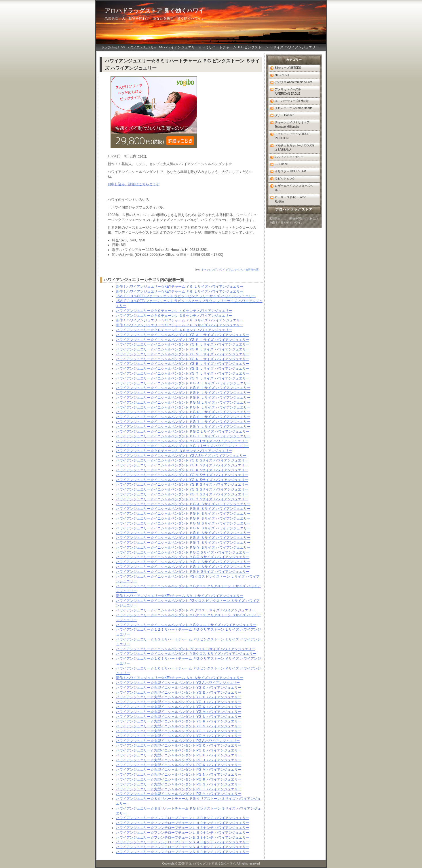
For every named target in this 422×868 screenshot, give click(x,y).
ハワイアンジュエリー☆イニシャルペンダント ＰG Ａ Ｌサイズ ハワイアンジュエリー (183, 383)
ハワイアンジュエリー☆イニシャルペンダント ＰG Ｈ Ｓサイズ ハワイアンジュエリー (183, 514)
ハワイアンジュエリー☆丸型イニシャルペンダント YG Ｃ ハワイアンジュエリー (179, 688)
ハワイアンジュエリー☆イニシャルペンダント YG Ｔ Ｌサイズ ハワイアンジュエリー (183, 373)
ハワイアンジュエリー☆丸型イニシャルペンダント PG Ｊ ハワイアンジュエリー (179, 760)
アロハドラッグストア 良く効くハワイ (154, 11)
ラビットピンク (285, 179)
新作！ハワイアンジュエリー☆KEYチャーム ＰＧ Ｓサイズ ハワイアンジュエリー (180, 325)
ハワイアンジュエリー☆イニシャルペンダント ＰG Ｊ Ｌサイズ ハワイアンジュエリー (183, 436)
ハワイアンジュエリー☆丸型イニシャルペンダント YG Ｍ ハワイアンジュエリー (179, 712)
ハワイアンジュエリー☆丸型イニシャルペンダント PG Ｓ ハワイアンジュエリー (179, 784)
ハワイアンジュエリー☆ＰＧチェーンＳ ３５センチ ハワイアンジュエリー (174, 451)
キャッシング (209, 270)
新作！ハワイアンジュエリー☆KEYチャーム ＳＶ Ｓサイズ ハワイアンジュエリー (180, 678)
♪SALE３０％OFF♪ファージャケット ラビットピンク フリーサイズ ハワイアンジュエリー (186, 296)
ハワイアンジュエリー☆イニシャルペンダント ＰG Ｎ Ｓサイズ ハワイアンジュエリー (183, 528)
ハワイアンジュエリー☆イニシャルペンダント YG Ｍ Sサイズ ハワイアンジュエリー (182, 475)
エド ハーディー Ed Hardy (292, 101)
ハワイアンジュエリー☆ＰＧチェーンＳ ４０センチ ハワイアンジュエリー (174, 330)
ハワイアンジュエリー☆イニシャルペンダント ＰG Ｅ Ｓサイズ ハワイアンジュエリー (183, 509)
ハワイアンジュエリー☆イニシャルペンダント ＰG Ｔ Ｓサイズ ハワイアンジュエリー (183, 543)
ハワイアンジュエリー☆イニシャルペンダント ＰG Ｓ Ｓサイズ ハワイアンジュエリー (183, 538)
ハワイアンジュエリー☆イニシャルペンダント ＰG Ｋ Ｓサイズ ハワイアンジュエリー (183, 518)
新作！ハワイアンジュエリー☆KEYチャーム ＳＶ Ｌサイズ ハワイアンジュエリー (180, 596)
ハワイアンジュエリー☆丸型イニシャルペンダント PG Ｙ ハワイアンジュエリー (179, 794)
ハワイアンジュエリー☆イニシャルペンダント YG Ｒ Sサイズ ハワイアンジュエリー (182, 484)
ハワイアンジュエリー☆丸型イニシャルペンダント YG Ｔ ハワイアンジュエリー (179, 731)
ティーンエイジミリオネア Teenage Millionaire (292, 125)
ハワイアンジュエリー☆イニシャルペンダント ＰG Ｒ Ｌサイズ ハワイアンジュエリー (183, 412)
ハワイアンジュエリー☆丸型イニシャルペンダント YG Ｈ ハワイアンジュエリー (179, 697)
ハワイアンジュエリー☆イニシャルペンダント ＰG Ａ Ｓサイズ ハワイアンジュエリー (183, 504)
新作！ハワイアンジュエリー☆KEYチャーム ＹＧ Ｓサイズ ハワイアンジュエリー (180, 320)
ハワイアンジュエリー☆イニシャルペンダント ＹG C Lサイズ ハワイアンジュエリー (182, 441)
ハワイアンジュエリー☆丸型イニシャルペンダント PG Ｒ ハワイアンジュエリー (179, 779)
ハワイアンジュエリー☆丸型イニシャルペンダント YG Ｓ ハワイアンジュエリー (179, 726)
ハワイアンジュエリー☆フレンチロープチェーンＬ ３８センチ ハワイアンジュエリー (183, 818)
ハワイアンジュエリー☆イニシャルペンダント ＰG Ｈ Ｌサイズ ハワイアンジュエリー (183, 393)
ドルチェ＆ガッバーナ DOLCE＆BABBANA (295, 148)
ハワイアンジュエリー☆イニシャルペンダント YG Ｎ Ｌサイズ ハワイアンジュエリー (183, 359)
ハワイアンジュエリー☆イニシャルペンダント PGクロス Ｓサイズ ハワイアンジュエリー (186, 649)
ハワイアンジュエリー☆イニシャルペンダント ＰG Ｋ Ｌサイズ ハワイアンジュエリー (183, 398)
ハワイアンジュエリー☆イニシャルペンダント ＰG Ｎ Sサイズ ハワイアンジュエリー (183, 572)
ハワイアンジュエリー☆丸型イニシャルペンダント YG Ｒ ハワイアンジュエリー (179, 721)
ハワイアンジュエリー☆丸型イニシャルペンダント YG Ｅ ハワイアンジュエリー (179, 693)
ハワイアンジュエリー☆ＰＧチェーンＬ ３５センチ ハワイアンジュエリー (174, 316)
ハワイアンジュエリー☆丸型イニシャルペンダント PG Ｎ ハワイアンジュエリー (179, 774)
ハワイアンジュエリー (142, 47)
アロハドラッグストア (294, 209)
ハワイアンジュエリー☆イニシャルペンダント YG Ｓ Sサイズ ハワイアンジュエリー (182, 489)
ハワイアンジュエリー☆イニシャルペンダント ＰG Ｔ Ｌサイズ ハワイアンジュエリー (183, 422)
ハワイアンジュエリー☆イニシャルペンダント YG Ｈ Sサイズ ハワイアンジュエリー (182, 465)
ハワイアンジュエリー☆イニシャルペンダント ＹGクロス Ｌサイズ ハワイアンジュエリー (186, 625)
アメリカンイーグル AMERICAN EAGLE (288, 91)
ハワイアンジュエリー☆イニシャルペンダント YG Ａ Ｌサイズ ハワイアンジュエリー (183, 335)
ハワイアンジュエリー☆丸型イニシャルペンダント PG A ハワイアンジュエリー (178, 741)
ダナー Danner (284, 115)
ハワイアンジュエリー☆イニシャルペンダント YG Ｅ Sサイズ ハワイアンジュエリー (182, 460)
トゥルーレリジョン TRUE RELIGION (292, 136)
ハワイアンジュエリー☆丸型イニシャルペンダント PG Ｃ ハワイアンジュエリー (179, 745)
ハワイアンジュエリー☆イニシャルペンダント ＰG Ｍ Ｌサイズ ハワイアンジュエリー (183, 402)
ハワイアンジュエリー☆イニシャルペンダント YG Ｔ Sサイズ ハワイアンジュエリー (182, 494)
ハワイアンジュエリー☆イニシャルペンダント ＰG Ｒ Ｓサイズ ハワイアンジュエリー (183, 533)
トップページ (110, 47)
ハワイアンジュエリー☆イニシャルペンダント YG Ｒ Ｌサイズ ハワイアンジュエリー (183, 364)
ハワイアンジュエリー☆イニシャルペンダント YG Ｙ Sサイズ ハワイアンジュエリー (182, 499)
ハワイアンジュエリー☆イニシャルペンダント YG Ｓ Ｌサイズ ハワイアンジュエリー (183, 369)
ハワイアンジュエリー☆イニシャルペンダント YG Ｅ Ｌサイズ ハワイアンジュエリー (183, 340)
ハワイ (221, 270)
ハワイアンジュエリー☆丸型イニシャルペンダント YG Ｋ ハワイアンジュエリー (179, 707)
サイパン (239, 270)
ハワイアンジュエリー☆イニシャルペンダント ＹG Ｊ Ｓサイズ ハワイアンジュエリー (183, 562)
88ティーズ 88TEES (288, 68)
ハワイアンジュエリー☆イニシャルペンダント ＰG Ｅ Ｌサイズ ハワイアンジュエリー (183, 388)
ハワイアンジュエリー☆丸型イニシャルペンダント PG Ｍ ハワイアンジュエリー (179, 770)
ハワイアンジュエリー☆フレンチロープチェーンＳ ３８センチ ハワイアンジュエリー (183, 838)
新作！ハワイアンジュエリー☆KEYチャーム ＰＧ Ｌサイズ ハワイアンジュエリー (180, 291)
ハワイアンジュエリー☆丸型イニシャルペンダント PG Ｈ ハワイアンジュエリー (179, 755)
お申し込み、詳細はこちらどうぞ (134, 184)
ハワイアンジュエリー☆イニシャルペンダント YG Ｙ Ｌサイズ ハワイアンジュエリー (183, 378)
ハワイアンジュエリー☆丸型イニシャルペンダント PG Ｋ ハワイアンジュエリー (179, 765)
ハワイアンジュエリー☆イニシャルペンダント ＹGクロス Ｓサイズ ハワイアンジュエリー (186, 654)
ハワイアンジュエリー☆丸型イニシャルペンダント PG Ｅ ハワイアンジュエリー (179, 750)
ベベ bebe (281, 164)
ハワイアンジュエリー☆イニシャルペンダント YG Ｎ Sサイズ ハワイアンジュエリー (182, 480)
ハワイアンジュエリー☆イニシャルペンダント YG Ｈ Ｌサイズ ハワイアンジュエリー (183, 344)
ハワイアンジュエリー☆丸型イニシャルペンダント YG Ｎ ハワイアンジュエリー (179, 717)
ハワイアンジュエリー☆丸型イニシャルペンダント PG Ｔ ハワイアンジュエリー (179, 789)
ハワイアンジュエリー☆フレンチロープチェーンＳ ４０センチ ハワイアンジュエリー (183, 842)
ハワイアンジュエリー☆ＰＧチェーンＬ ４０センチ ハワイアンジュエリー (174, 311)
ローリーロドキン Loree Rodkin (290, 199)
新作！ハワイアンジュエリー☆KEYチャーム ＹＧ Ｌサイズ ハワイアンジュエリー (180, 287)
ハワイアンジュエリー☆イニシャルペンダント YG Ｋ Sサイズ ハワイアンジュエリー (182, 470)
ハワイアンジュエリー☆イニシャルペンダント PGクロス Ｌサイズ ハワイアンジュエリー (186, 610)
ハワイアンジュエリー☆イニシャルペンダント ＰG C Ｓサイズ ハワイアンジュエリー (183, 552)
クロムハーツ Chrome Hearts (294, 108)
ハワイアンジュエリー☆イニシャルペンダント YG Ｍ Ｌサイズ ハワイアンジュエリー (183, 354)
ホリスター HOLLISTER (290, 171)
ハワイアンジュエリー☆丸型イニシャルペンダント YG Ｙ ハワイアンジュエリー (179, 736)
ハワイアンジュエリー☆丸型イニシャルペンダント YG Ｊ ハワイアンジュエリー (179, 702)
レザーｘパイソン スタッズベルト (294, 188)
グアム (230, 270)
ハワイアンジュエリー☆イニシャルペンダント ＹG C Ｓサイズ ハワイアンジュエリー (183, 557)
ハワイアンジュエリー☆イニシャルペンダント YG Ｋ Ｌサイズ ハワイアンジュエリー (183, 349)
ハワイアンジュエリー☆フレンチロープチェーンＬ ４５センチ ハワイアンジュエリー (183, 828)
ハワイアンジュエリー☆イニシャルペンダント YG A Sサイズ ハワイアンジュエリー (181, 456)
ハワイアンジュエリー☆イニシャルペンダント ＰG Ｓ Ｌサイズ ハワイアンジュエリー (183, 417)
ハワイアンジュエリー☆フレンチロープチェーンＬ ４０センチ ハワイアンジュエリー (183, 823)
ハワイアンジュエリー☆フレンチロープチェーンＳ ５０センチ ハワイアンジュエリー (183, 852)
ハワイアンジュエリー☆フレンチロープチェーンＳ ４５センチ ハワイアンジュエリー (183, 847)
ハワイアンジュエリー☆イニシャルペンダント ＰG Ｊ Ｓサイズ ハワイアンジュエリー (183, 567)
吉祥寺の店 (252, 270)
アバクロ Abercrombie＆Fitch (294, 82)
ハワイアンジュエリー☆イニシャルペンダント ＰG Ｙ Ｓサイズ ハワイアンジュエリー (183, 547)
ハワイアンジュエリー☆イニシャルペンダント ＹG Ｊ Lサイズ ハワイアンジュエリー (182, 446)
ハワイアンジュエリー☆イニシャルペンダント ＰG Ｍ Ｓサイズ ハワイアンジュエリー (183, 523)
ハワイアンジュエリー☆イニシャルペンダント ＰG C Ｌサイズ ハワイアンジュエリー (183, 432)
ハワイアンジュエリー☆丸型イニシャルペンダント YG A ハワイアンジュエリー (178, 683)
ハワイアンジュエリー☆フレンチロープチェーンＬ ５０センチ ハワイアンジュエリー (183, 833)
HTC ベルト (283, 75)
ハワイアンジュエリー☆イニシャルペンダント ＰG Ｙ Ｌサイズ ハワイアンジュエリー (183, 427)
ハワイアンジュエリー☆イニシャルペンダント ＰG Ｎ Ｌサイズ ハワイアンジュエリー (183, 407)
